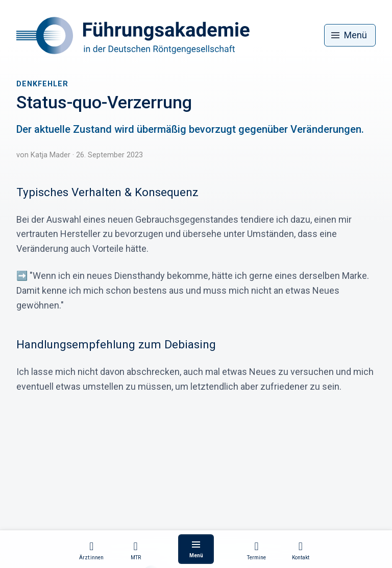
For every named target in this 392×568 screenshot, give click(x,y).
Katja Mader (51, 155)
